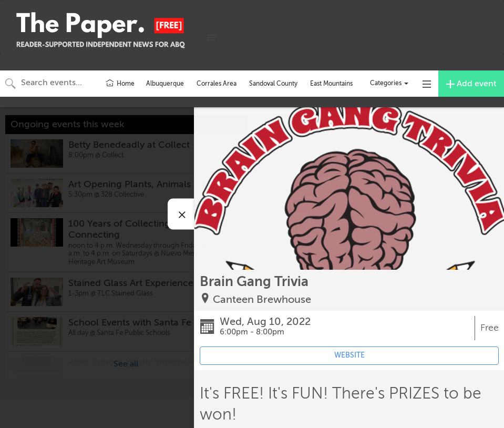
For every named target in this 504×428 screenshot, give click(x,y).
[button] (211, 38)
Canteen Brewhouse (262, 299)
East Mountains (331, 84)
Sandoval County (273, 84)
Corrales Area (217, 84)
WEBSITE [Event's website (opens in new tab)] (349, 355)
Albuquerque (165, 84)
